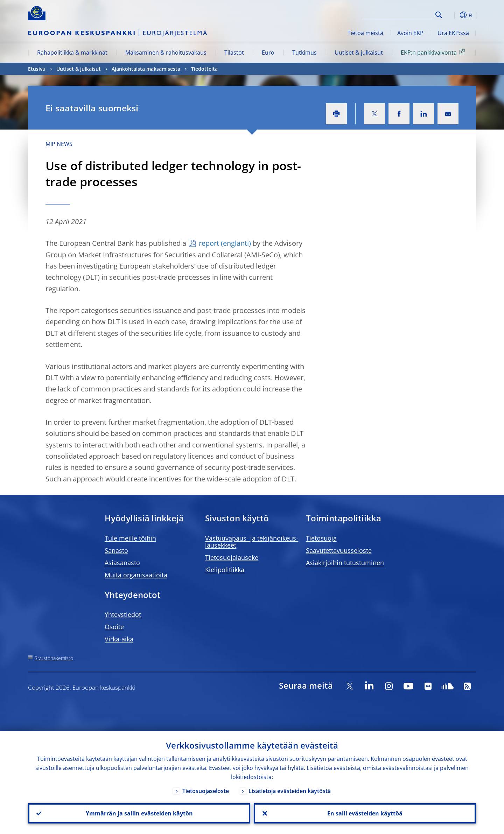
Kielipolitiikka (225, 570)
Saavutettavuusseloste (339, 550)
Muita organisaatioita (136, 575)
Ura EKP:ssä (453, 33)
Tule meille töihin (130, 538)
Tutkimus (304, 53)
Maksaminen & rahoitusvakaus (166, 53)
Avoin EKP (410, 33)
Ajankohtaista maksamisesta (146, 69)
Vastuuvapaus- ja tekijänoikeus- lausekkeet (252, 542)
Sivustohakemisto (54, 658)
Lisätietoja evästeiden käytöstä (290, 791)
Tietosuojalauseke (232, 557)
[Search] (398, 14)
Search (439, 15)
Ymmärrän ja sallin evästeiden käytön (139, 813)
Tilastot (234, 53)
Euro (268, 53)
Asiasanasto (122, 563)
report (209, 243)
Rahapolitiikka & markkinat (72, 53)
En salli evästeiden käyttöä (365, 813)
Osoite (114, 627)
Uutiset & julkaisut (359, 53)
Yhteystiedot (123, 614)
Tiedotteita (204, 69)
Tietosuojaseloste (206, 791)
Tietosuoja (321, 538)
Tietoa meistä (365, 33)
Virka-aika (119, 639)
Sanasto (116, 550)
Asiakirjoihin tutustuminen (345, 563)
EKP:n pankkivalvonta (434, 52)
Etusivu (37, 69)
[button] (451, 15)
